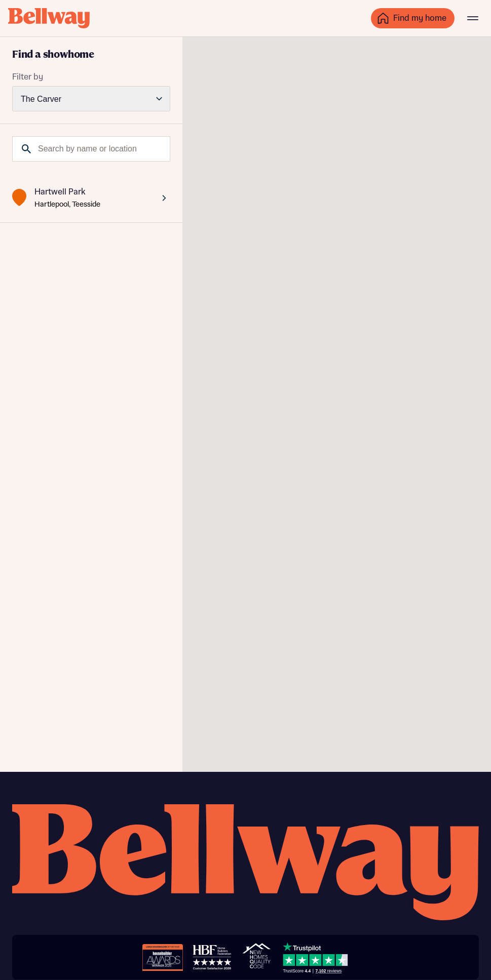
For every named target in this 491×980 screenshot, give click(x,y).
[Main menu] (473, 18)
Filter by (28, 77)
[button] (352, 204)
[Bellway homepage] (246, 864)
